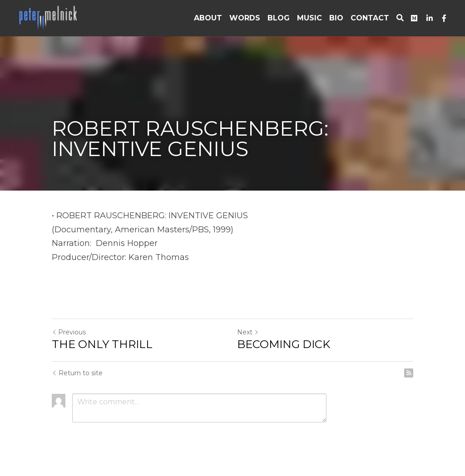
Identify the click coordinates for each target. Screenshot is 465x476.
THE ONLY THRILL (102, 344)
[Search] (400, 18)
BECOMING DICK (284, 344)
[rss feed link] (409, 373)
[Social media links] (414, 18)
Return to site (77, 373)
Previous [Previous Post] (69, 332)
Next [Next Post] (248, 332)
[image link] (49, 17)
